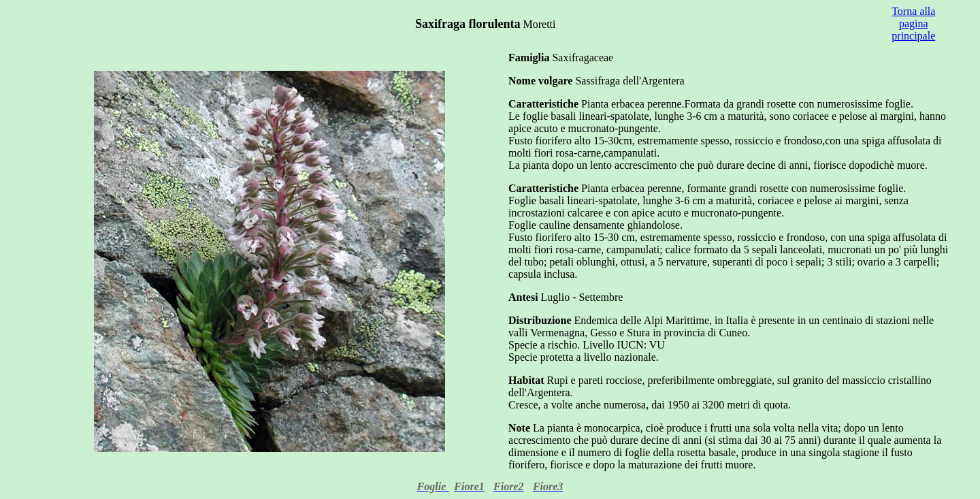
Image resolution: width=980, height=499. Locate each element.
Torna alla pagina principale (913, 23)
